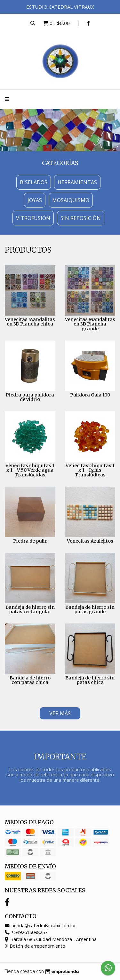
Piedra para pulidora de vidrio (30, 397)
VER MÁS (60, 713)
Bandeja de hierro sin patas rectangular (30, 609)
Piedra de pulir (30, 541)
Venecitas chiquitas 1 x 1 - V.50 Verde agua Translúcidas (30, 470)
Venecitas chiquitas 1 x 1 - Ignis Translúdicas (90, 470)
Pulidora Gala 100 (90, 395)
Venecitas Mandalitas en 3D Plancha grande (90, 324)
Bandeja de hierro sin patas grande (90, 609)
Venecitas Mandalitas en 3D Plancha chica (30, 322)
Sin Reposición (81, 218)
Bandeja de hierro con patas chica (30, 680)
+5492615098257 (26, 932)
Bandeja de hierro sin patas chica (90, 680)
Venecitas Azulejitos (90, 541)
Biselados (34, 182)
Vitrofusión (33, 218)
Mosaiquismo (71, 200)
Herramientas (77, 182)
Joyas (35, 200)
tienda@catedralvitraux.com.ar (40, 925)
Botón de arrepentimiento (35, 946)
